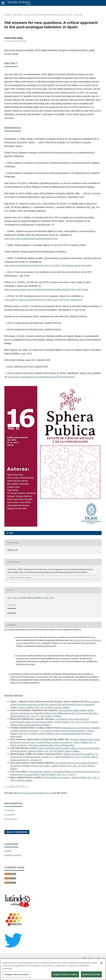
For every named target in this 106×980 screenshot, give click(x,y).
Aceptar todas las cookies (65, 976)
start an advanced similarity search (35, 793)
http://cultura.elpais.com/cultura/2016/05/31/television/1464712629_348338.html (43, 300)
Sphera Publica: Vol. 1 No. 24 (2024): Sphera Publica (44, 707)
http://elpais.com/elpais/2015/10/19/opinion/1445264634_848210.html (41, 377)
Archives (18, 15)
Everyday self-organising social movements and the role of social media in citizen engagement (55, 741)
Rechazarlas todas (91, 976)
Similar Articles (14, 696)
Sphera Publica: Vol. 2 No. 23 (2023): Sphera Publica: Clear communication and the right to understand (52, 734)
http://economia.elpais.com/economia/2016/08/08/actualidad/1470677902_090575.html (46, 289)
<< (6, 786)
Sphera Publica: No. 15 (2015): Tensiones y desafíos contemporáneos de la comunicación (53, 744)
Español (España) (13, 855)
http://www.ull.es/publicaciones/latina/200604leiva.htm (31, 238)
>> (28, 786)
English (8, 851)
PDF (11, 533)
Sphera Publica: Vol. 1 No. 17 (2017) (58, 774)
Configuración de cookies (16, 976)
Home (8, 15)
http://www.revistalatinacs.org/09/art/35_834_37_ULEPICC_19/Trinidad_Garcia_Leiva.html (48, 265)
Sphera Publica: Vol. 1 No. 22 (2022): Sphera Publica (54, 751)
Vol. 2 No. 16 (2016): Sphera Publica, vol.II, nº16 (48, 15)
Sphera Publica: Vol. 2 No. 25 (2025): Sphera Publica (36, 716)
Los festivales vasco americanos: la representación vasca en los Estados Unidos (50, 720)
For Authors (10, 815)
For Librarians (11, 819)
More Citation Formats (20, 578)
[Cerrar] (101, 965)
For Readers (10, 810)
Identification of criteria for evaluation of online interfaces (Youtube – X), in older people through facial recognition (55, 729)
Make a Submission (17, 832)
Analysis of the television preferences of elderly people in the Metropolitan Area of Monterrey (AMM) (55, 704)
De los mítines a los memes (57, 777)
